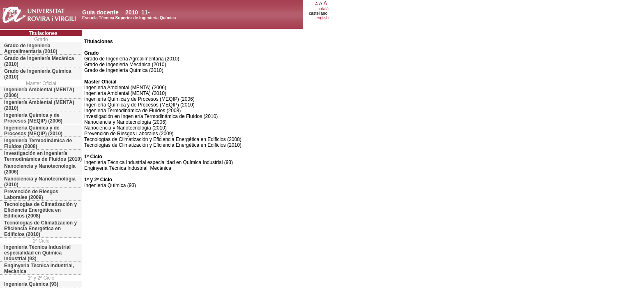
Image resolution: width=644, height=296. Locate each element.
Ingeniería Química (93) (31, 284)
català (323, 9)
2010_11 (137, 12)
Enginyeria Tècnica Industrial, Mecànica (39, 268)
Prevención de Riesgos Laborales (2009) (31, 194)
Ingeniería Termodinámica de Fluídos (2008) (38, 143)
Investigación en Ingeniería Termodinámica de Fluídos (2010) (43, 156)
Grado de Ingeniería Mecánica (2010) (39, 61)
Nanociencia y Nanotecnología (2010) (40, 182)
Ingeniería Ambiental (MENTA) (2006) (39, 92)
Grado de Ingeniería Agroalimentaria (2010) (31, 49)
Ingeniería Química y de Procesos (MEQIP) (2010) (33, 131)
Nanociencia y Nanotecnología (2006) (40, 169)
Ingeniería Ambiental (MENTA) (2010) (39, 105)
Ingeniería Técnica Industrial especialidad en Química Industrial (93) (37, 253)
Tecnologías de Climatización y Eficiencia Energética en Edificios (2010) (40, 229)
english (322, 18)
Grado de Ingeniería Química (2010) (38, 74)
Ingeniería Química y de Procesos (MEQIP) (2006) (33, 118)
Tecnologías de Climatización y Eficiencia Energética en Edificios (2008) (40, 210)
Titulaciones (43, 33)
